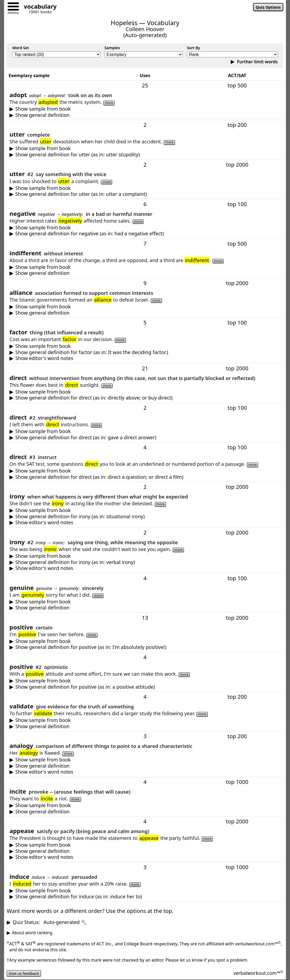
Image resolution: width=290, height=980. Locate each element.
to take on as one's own (145, 115)
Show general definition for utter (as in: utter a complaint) (81, 194)
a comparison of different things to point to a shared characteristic (145, 766)
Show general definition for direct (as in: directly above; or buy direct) (94, 398)
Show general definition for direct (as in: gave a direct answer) (86, 438)
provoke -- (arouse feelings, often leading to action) (145, 812)
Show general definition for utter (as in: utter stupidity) (78, 155)
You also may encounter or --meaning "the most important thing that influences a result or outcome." (145, 358)
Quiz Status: (50, 922)
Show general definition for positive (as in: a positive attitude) (85, 687)
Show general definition (43, 115)
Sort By (193, 48)
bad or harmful (145, 234)
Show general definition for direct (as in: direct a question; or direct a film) (99, 477)
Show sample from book (43, 109)
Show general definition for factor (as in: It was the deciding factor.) (92, 352)
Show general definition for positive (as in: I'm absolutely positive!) (91, 647)
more (110, 103)
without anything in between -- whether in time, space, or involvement (145, 398)
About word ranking (32, 933)
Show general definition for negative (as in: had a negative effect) (90, 234)
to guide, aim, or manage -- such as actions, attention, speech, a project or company (145, 477)
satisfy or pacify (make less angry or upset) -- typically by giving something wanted (145, 851)
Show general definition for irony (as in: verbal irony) (75, 562)
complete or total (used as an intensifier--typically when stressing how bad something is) (145, 155)
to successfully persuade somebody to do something (145, 897)
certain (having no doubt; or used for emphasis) (145, 647)
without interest (145, 273)
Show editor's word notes (44, 358)
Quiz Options (266, 8)
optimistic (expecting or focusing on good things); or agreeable (145, 687)
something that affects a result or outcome (145, 352)
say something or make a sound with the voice (145, 194)
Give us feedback (26, 973)
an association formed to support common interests (145, 313)
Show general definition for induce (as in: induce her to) (79, 897)
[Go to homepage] (38, 7)
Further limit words (257, 62)
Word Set (20, 48)
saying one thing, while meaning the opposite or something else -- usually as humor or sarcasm (145, 562)
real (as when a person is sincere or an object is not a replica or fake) (145, 608)
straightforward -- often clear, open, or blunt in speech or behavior (145, 438)
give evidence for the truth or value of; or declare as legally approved (145, 726)
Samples (112, 48)
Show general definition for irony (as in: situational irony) (80, 517)
